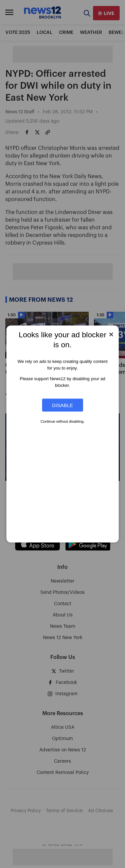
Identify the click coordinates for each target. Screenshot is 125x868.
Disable (62, 405)
